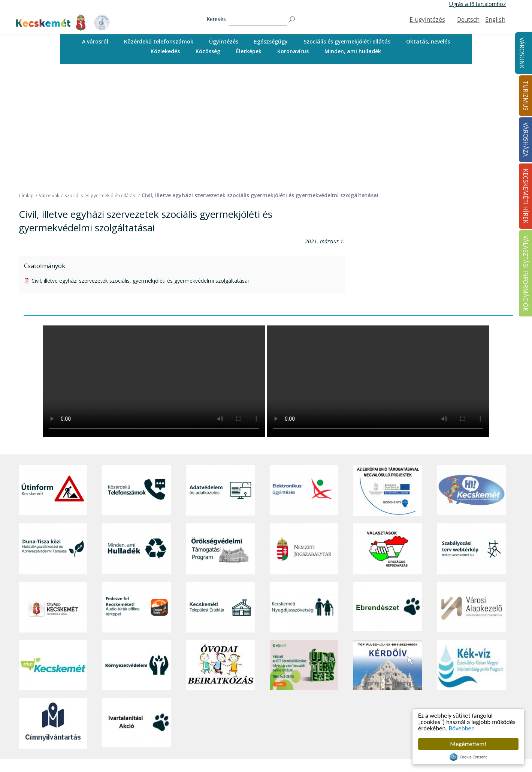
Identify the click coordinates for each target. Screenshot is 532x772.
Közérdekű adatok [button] (362, 727)
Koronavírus (293, 51)
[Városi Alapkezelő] (471, 488)
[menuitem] (95, 42)
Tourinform (259, 694)
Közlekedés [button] (165, 51)
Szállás (253, 761)
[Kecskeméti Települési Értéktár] (220, 488)
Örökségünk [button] (260, 710)
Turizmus (258, 683)
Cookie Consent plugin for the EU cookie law (468, 757)
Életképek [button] (249, 51)
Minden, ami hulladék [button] (353, 51)
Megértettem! (468, 744)
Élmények (257, 727)
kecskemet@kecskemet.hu (69, 755)
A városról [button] (95, 41)
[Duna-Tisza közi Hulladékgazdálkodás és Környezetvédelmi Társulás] (53, 430)
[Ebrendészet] (388, 488)
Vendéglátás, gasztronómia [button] (278, 752)
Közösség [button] (208, 51)
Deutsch (468, 20)
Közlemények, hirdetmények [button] (374, 752)
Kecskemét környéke (270, 735)
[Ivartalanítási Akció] (137, 604)
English (495, 20)
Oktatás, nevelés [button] (428, 41)
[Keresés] (258, 20)
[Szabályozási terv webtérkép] (471, 430)
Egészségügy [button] (271, 41)
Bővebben (462, 728)
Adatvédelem (356, 735)
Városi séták (260, 744)
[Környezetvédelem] (137, 546)
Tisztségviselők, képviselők (372, 694)
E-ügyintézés (427, 20)
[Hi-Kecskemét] (471, 372)
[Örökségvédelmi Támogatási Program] (220, 430)
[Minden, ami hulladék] (137, 430)
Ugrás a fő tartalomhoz (477, 4)
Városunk (522, 53)
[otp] (304, 546)
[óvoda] (220, 546)
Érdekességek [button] (262, 719)
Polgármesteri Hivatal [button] (366, 719)
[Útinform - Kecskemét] (53, 372)
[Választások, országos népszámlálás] (388, 430)
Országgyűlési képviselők (370, 702)
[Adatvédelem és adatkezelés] (220, 372)
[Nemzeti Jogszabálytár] (304, 430)
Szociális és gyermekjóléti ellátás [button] (347, 41)
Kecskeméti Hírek (458, 683)
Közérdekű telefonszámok (159, 41)
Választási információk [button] (367, 761)
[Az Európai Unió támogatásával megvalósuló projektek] (388, 372)
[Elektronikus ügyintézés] (304, 372)
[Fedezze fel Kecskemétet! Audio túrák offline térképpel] (137, 488)
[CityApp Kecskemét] (53, 488)
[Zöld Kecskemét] (53, 546)
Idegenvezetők (263, 702)
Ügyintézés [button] (224, 41)
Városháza (354, 683)
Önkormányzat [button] (358, 710)
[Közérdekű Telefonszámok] (137, 372)
